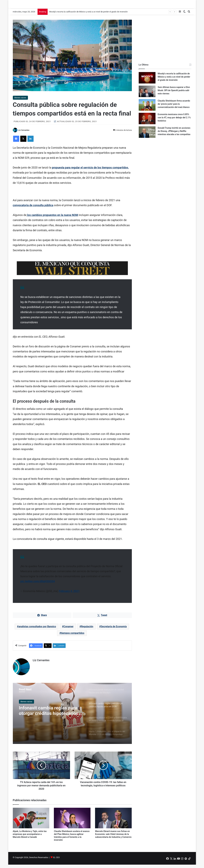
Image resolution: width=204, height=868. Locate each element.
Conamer (68, 630)
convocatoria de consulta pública (33, 208)
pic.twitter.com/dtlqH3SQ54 (38, 584)
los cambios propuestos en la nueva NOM (52, 218)
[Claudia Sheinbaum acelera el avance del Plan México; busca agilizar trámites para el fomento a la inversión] (72, 821)
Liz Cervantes (24, 133)
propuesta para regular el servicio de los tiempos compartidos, (90, 171)
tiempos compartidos (73, 636)
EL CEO (56, 861)
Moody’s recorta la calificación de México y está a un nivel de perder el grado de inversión (88, 15)
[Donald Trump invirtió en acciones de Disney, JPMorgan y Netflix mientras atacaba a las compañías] (147, 135)
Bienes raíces (20, 101)
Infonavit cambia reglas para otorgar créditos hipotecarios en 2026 (49, 714)
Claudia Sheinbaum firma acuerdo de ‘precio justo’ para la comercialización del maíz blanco (174, 107)
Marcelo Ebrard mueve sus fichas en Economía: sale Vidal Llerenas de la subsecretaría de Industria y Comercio (113, 837)
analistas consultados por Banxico (37, 630)
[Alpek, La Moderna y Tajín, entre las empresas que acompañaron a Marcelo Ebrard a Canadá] (31, 821)
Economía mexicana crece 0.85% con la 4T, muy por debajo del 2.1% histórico (174, 121)
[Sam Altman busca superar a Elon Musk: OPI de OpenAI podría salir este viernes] (147, 94)
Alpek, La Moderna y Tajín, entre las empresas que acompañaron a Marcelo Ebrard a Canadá (30, 837)
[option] (72, 716)
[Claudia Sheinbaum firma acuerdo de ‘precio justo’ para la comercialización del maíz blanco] (147, 108)
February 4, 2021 (69, 594)
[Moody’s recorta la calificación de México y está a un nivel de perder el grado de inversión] (147, 81)
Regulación (87, 630)
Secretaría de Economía (114, 630)
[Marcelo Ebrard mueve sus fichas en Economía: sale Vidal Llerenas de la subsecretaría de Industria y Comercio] (113, 821)
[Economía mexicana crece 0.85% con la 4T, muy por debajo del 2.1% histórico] (147, 122)
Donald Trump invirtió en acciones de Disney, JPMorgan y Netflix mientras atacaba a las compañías (174, 134)
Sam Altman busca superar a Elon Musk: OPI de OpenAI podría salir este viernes (174, 93)
